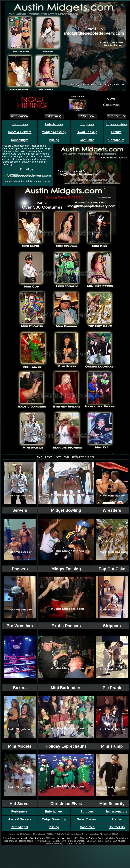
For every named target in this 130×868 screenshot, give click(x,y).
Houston (60, 838)
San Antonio (37, 838)
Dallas (92, 838)
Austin (25, 838)
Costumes (87, 140)
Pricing (54, 140)
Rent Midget (20, 140)
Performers (20, 124)
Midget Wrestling (54, 132)
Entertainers (54, 124)
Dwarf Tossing (87, 132)
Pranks (116, 132)
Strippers (87, 124)
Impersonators (116, 124)
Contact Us (116, 140)
